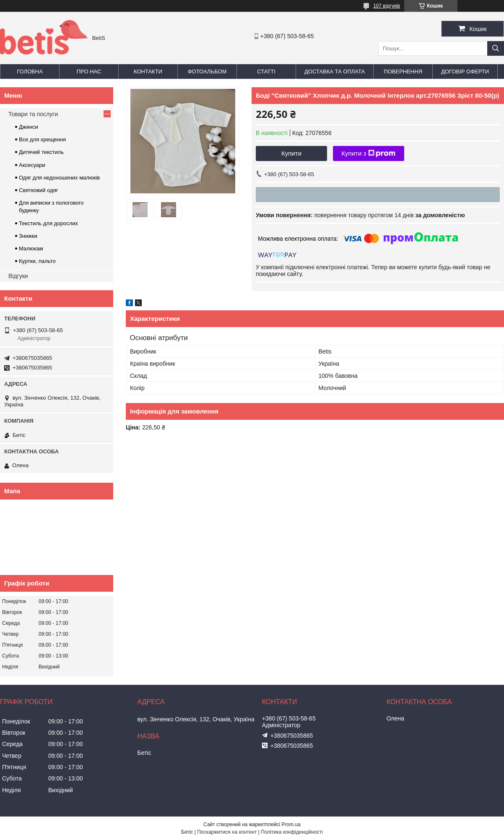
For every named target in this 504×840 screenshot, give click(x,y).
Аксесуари (32, 165)
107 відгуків (387, 6)
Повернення (403, 72)
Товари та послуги (33, 114)
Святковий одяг (39, 190)
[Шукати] (496, 48)
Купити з (368, 153)
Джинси (29, 127)
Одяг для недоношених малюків (59, 178)
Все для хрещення (42, 139)
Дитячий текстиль (41, 152)
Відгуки (18, 276)
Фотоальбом (207, 72)
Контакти (148, 72)
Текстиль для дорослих (48, 223)
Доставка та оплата (335, 72)
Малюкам (31, 248)
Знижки (28, 236)
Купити (291, 153)
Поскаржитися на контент (227, 832)
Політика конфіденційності (292, 832)
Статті (266, 72)
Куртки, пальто (37, 261)
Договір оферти (465, 72)
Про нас (89, 72)
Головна (30, 72)
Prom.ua (291, 824)
